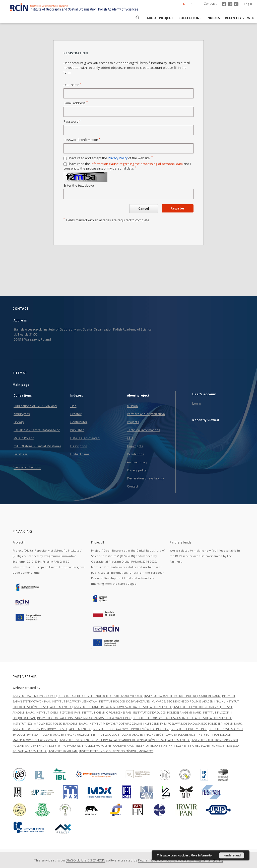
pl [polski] (192, 4)
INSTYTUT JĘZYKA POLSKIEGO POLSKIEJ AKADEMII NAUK (50, 723)
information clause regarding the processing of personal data (137, 164)
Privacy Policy (118, 158)
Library (19, 422)
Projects (133, 422)
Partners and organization (146, 414)
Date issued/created (85, 438)
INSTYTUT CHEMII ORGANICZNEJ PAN (107, 712)
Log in (197, 403)
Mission (133, 406)
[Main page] (137, 18)
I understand (232, 855)
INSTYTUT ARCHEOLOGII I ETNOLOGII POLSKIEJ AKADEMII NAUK (100, 696)
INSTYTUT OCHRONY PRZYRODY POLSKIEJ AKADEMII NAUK (52, 729)
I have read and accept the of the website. (110, 158)
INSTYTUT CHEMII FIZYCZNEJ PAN (58, 712)
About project (160, 18)
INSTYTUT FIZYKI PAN (63, 751)
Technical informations (144, 430)
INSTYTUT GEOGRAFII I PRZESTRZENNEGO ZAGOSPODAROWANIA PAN (84, 718)
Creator (76, 414)
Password (72, 121)
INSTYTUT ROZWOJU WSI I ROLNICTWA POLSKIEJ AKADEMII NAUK (92, 746)
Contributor (79, 422)
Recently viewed (240, 18)
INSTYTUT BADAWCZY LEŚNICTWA (75, 701)
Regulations (135, 454)
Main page (21, 385)
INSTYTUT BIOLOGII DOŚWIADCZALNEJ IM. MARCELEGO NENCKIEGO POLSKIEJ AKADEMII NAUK (162, 701)
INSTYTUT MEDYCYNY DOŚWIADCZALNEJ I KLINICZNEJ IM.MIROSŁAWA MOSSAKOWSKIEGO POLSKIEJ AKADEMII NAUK (166, 723)
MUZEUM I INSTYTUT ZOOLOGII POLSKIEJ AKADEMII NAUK (115, 735)
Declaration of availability (145, 478)
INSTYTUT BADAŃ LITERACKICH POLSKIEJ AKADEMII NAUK (182, 696)
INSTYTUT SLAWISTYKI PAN (189, 729)
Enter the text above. (80, 185)
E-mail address (76, 103)
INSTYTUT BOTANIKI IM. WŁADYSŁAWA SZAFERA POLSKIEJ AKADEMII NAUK (123, 707)
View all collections (27, 467)
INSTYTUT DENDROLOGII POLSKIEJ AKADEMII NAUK (167, 712)
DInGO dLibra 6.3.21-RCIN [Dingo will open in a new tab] (86, 860)
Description (79, 446)
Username (72, 85)
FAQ (130, 438)
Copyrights (135, 446)
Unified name (80, 454)
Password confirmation (82, 140)
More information (202, 855)
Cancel (144, 209)
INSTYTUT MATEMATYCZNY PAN (34, 696)
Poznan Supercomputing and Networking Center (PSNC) (180, 860)
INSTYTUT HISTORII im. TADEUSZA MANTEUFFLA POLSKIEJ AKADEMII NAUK (182, 718)
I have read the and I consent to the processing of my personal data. (127, 166)
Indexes (213, 18)
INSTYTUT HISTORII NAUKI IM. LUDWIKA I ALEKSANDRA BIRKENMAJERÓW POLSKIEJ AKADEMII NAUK (125, 740)
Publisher (77, 430)
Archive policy (137, 462)
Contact (133, 486)
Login (248, 4)
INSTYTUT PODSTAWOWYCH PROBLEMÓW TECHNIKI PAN (131, 729)
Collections (190, 18)
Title (73, 406)
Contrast (210, 4)
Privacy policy (137, 470)
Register (178, 208)
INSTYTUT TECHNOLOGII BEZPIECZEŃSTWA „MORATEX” (116, 751)
